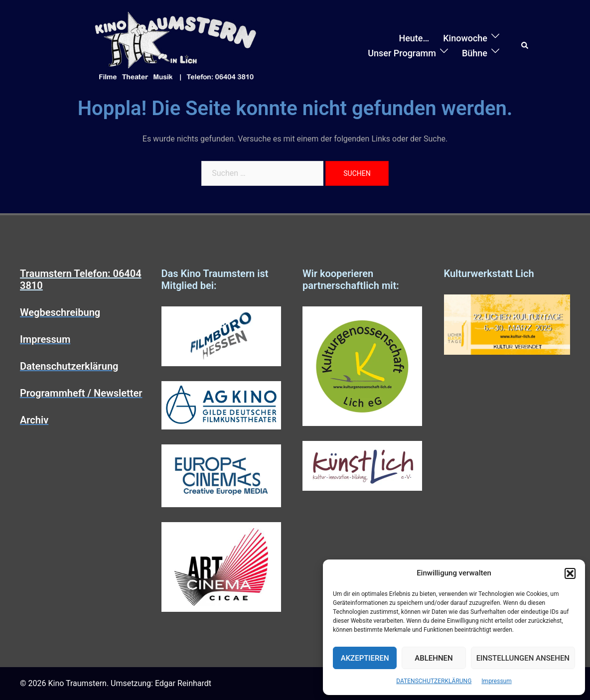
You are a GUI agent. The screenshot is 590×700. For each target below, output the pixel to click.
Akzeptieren (365, 658)
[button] (570, 573)
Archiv (34, 420)
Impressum (496, 681)
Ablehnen (434, 658)
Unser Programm (402, 53)
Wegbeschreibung (60, 312)
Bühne (475, 53)
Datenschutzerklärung (69, 366)
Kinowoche (465, 38)
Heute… (414, 38)
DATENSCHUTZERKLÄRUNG (434, 681)
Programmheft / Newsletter (81, 393)
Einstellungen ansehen (523, 658)
